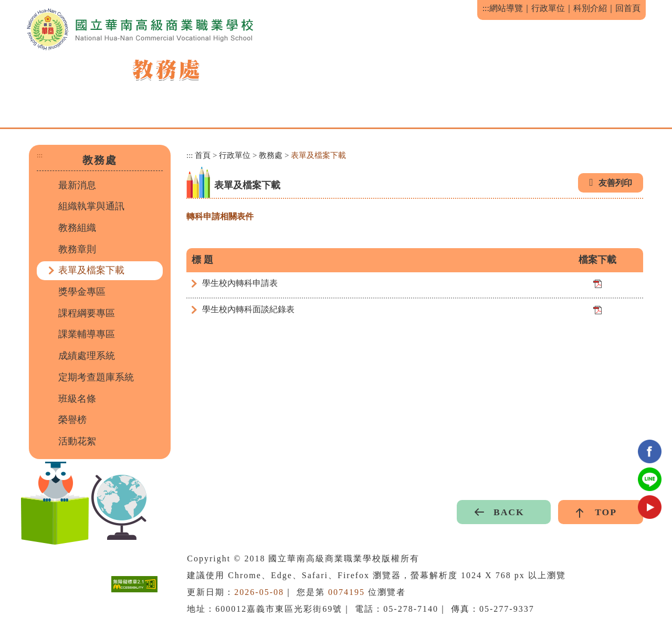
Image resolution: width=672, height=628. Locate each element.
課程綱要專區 (87, 313)
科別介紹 (590, 8)
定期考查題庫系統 (96, 377)
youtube (650, 507)
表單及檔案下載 (91, 270)
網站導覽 (506, 8)
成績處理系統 (87, 356)
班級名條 (77, 399)
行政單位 (548, 8)
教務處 (271, 155)
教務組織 (77, 228)
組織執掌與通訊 (91, 206)
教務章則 (77, 249)
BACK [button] (509, 512)
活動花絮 (77, 441)
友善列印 (615, 183)
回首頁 (628, 8)
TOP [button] (606, 512)
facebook (650, 451)
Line (650, 479)
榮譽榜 (72, 420)
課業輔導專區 (87, 334)
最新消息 (77, 185)
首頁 (203, 155)
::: (486, 8)
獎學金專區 (82, 292)
